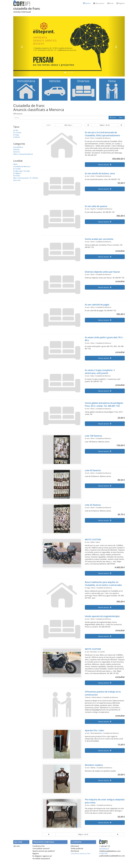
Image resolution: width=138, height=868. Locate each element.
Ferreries (17, 176)
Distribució (75, 851)
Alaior (15, 164)
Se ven (16, 130)
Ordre (49, 125)
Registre (121, 3)
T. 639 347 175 (105, 846)
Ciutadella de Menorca (22, 166)
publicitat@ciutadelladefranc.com (112, 856)
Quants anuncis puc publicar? (44, 851)
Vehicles (16, 149)
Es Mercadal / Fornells (22, 171)
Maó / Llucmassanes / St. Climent (26, 178)
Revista (87, 3)
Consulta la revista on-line (80, 854)
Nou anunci (99, 3)
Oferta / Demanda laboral (23, 154)
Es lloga (16, 135)
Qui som (17, 846)
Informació (75, 846)
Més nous (68, 125)
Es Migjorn (17, 173)
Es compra (17, 132)
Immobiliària (18, 147)
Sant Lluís (17, 180)
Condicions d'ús (39, 846)
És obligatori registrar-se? (42, 856)
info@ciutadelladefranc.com (110, 851)
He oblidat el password (41, 859)
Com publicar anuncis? (41, 848)
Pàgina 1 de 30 (105, 125)
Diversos (17, 152)
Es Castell (17, 169)
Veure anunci (105, 165)
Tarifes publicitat (77, 848)
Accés (110, 3)
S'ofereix (17, 137)
